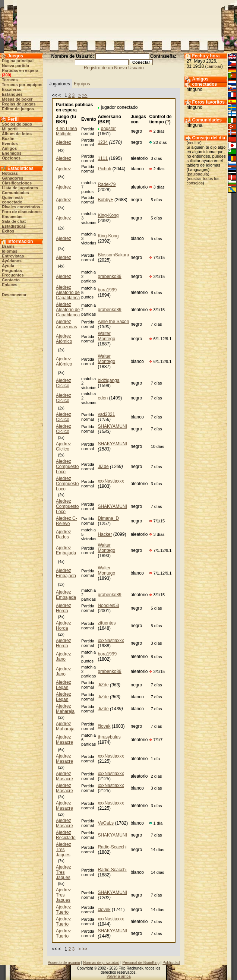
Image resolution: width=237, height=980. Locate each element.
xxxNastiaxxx (111, 481)
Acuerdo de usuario (64, 963)
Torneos (10, 80)
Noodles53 (108, 606)
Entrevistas (13, 256)
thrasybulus (109, 737)
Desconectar (14, 295)
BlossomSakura (113, 255)
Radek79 (107, 184)
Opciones (11, 158)
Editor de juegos (18, 109)
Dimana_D (108, 518)
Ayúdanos (12, 261)
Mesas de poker (17, 99)
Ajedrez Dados (64, 534)
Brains (8, 246)
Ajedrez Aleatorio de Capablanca (68, 293)
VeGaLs (106, 823)
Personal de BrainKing (141, 963)
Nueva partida (15, 66)
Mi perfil (10, 129)
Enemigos (12, 153)
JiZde (103, 467)
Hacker (105, 534)
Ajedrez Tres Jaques (64, 850)
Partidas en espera (20, 70)
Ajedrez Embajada (66, 550)
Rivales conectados (21, 207)
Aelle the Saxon (113, 322)
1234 (103, 142)
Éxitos (8, 231)
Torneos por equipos (22, 85)
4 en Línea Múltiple (67, 131)
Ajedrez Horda (64, 608)
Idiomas (10, 251)
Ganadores (12, 178)
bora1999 (107, 290)
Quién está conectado (12, 200)
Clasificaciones (17, 183)
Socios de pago (17, 124)
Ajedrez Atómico (64, 339)
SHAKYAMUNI (112, 426)
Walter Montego (106, 336)
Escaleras (11, 89)
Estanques (12, 94)
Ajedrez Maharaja (65, 709)
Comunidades (15, 193)
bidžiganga (108, 380)
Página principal (18, 61)
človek (104, 726)
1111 (103, 158)
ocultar (194, 143)
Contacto (11, 280)
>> (85, 95)
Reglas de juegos (19, 104)
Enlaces (10, 285)
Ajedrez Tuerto (64, 910)
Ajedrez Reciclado (66, 835)
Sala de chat (14, 221)
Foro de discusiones (22, 212)
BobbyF (105, 200)
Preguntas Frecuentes (13, 273)
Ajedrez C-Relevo (67, 521)
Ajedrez (64, 142)
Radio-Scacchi (112, 847)
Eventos (10, 143)
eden (103, 398)
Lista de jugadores (20, 188)
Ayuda (8, 266)
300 (6, 75)
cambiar (214, 66)
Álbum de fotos (17, 134)
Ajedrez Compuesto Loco (67, 467)
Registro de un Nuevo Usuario (114, 68)
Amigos (9, 148)
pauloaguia (198, 174)
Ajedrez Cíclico (64, 383)
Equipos (82, 84)
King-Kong (108, 215)
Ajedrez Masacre (64, 740)
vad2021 (106, 414)
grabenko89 (109, 276)
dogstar (108, 129)
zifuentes (107, 623)
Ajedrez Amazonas (67, 324)
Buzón (8, 139)
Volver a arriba (118, 976)
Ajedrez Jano (64, 657)
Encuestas (12, 216)
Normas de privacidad (101, 963)
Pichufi (104, 169)
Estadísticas (14, 226)
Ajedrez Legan (64, 685)
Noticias (10, 173)
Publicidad (171, 963)
